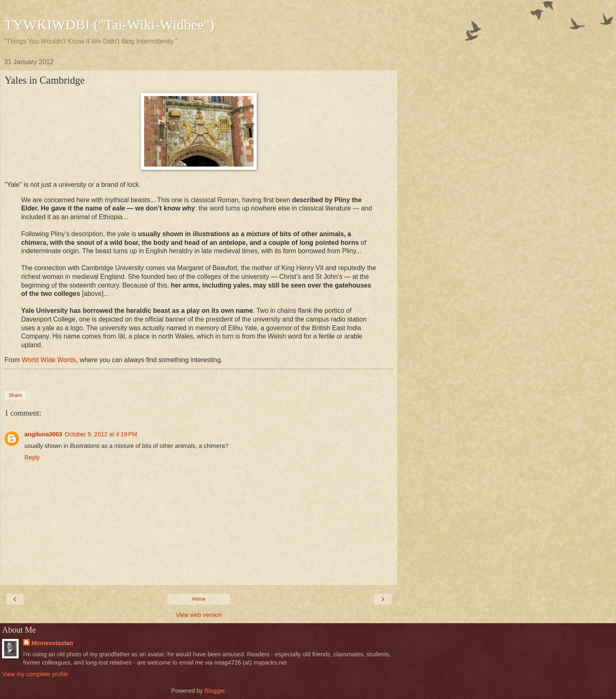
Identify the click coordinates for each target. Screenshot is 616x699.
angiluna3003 (43, 434)
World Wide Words (49, 360)
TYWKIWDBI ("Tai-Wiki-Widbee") (109, 24)
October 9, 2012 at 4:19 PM (101, 434)
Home (199, 599)
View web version (199, 615)
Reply (32, 457)
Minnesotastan (52, 643)
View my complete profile (35, 674)
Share (15, 395)
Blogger (215, 691)
